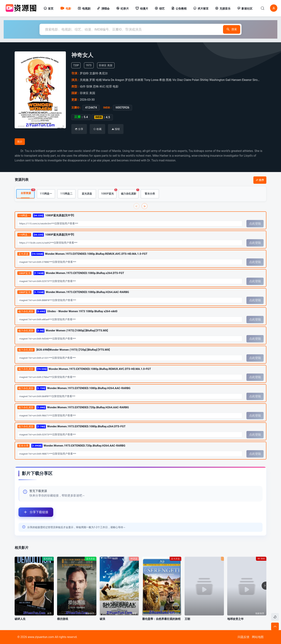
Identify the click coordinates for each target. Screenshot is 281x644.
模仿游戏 (63, 619)
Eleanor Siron (250, 80)
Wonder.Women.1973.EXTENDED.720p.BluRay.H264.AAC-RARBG (73, 407)
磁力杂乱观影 (130, 192)
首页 (48, 9)
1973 (88, 65)
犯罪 (109, 86)
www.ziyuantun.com (41, 637)
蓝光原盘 (87, 194)
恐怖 (96, 86)
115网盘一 (46, 194)
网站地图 (258, 637)
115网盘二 (66, 194)
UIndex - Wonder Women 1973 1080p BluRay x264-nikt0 (67, 311)
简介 (20, 142)
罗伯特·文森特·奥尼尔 (94, 73)
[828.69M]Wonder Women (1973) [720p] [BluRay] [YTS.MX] (64, 350)
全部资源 (28, 192)
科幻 (102, 86)
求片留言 (201, 9)
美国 (110, 65)
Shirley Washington (212, 80)
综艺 (160, 9)
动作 (83, 86)
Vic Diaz (178, 80)
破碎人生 (20, 619)
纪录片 (122, 9)
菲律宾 (103, 65)
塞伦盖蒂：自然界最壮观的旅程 (161, 619)
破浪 (102, 619)
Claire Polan (191, 80)
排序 (260, 180)
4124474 (91, 108)
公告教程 (179, 9)
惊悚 (89, 86)
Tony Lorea (151, 80)
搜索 (223, 29)
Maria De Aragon (114, 80)
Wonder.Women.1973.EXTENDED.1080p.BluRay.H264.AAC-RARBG (73, 292)
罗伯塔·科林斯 (134, 80)
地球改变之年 (235, 619)
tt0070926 (122, 108)
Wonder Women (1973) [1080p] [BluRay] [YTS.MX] (63, 331)
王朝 (187, 619)
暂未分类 (150, 194)
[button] (264, 586)
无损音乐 (223, 9)
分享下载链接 (33, 512)
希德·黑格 (165, 80)
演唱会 (103, 9)
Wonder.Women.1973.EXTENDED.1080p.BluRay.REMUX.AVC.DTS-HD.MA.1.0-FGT (82, 254)
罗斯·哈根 (95, 80)
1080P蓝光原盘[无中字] (46, 215)
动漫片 (142, 9)
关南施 (84, 80)
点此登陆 (255, 224)
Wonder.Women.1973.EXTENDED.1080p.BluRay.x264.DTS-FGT (71, 273)
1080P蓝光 (109, 192)
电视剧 (84, 9)
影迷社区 (245, 9)
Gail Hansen (233, 80)
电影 (66, 9)
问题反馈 (243, 637)
